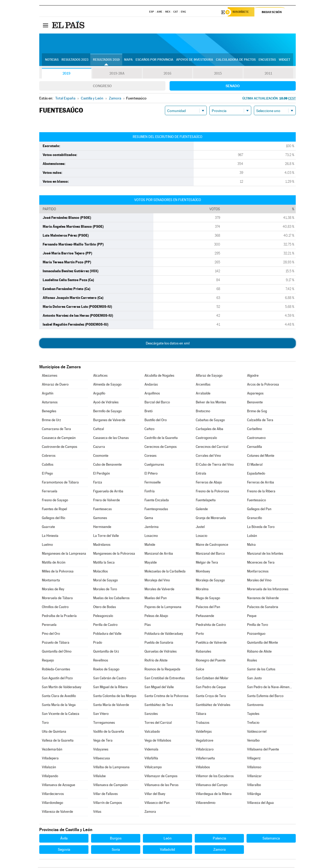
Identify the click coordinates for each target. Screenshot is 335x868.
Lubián (252, 536)
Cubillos (48, 465)
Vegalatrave (205, 741)
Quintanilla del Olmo (57, 652)
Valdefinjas (204, 732)
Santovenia (255, 706)
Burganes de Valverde (109, 421)
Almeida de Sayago (107, 385)
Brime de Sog (257, 412)
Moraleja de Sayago (210, 581)
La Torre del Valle (106, 536)
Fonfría (150, 492)
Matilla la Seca (104, 563)
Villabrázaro (205, 750)
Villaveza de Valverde (57, 812)
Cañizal (99, 430)
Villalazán (49, 768)
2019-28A (117, 74)
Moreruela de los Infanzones (268, 590)
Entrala (201, 474)
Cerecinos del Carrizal (212, 447)
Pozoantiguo (256, 634)
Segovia (64, 850)
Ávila (64, 839)
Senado (233, 87)
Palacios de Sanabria (263, 608)
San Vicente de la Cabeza (61, 714)
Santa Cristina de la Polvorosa (166, 697)
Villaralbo (254, 786)
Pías (148, 625)
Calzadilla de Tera (260, 421)
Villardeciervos (53, 795)
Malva (251, 545)
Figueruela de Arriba (108, 492)
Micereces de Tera (261, 563)
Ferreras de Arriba (261, 483)
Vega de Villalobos (158, 741)
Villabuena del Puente (263, 750)
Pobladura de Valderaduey (164, 634)
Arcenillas (203, 385)
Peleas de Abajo (156, 617)
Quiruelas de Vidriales (161, 652)
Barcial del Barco (157, 403)
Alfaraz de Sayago (209, 376)
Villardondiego (52, 803)
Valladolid (167, 850)
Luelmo (47, 545)
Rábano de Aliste (259, 652)
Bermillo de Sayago (107, 412)
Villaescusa (102, 759)
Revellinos (101, 661)
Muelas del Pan (156, 599)
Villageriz (254, 759)
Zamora (150, 812)
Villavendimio (206, 803)
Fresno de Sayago (55, 501)
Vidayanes (101, 750)
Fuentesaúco (256, 501)
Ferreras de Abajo (209, 483)
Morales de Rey (53, 590)
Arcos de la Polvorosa (263, 385)
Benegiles (49, 412)
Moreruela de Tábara (57, 599)
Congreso (102, 87)
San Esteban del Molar (212, 679)
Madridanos (102, 545)
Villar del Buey (155, 795)
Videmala (151, 750)
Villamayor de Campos (161, 777)
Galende (202, 510)
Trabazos (203, 723)
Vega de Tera (103, 741)
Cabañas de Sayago (210, 421)
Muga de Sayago (208, 599)
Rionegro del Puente (211, 661)
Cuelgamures (154, 465)
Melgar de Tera (207, 563)
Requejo (48, 661)
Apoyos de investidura (195, 60)
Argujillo (99, 394)
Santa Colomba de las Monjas (115, 697)
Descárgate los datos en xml (168, 344)
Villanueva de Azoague (58, 786)
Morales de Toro (105, 590)
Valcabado (152, 732)
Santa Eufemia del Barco (265, 697)
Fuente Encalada (157, 501)
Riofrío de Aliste (156, 661)
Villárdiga (254, 795)
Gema (149, 519)
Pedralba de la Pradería (59, 617)
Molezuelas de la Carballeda (165, 572)
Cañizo (149, 430)
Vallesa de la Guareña (58, 741)
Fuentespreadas (156, 510)
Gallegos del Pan (259, 510)
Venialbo (253, 741)
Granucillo (255, 519)
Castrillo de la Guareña (161, 439)
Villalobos (203, 768)
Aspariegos (255, 394)
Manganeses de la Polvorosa (114, 554)
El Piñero (151, 474)
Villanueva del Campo (212, 786)
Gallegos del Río (54, 519)
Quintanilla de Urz (106, 652)
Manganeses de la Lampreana (64, 554)
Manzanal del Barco (210, 554)
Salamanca (271, 839)
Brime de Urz (51, 421)
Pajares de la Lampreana (163, 608)
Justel (200, 528)
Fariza (98, 483)
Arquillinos (152, 394)
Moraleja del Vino (157, 581)
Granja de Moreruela (211, 519)
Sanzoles (151, 714)
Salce (200, 670)
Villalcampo (153, 768)
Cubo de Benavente (107, 465)
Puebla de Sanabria (159, 643)
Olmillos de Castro (55, 608)
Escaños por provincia (154, 60)
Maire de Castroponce (212, 545)
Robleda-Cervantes (56, 670)
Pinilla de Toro (258, 625)
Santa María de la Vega (59, 706)
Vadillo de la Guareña (109, 732)
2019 (66, 74)
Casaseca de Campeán (59, 439)
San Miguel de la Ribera (110, 688)
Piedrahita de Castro (211, 625)
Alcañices (100, 376)
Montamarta (51, 581)
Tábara (201, 714)
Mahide (150, 545)
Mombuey (203, 572)
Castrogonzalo (206, 439)
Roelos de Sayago (106, 670)
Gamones (100, 519)
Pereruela (49, 625)
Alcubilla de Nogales (159, 376)
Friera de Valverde (107, 501)
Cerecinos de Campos (161, 447)
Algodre (253, 376)
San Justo (254, 679)
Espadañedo (256, 474)
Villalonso (254, 768)
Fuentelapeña (206, 501)
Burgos (116, 839)
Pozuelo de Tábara (56, 643)
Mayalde (151, 563)
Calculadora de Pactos (236, 60)
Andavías (151, 385)
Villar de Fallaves (105, 795)
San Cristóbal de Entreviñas (165, 679)
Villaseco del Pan (157, 803)
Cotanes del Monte (261, 456)
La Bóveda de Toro (261, 528)
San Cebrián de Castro (110, 679)
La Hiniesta (50, 536)
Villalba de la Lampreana (111, 768)
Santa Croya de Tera (211, 697)
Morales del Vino (259, 581)
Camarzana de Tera (56, 430)
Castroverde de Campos (60, 447)
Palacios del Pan (208, 608)
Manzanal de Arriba (159, 554)
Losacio (202, 536)
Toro (45, 723)
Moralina (202, 590)
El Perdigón (102, 474)
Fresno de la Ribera (261, 492)
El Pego (47, 474)
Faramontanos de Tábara (60, 483)
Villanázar (254, 777)
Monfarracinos (258, 572)
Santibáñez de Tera (159, 706)
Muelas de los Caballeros (111, 599)
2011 (268, 74)
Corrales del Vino (208, 456)
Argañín (48, 394)
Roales (252, 661)
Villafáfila (151, 759)
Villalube (99, 777)
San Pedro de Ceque (211, 688)
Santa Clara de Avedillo (59, 697)
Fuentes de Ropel (54, 510)
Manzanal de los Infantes (265, 554)
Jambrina (152, 528)
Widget (284, 60)
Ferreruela (50, 492)
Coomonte (101, 456)
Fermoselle (153, 483)
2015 (218, 74)
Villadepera (50, 759)
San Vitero (101, 714)
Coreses (150, 456)
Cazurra (99, 447)
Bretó (149, 412)
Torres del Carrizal (158, 723)
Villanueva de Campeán (110, 786)
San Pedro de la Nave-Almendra (270, 688)
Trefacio (253, 723)
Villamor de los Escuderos (215, 777)
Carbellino (255, 430)
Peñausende (205, 617)
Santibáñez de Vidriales (213, 706)
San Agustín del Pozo (57, 679)
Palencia (219, 839)
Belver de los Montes (211, 403)
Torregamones (104, 723)
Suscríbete (242, 12)
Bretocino (203, 412)
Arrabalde (203, 394)
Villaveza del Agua (260, 803)
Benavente (255, 403)
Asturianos (50, 403)
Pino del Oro (51, 634)
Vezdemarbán (52, 750)
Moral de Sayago (105, 581)
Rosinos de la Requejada (162, 670)
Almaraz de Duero (55, 385)
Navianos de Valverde (263, 599)
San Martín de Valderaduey (62, 688)
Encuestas (267, 60)
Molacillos (100, 572)
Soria (116, 850)
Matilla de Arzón (54, 563)
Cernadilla (255, 447)
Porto (200, 634)
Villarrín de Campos (108, 803)
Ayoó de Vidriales (106, 403)
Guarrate (48, 528)
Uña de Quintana (54, 732)
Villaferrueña (205, 759)
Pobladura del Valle (107, 634)
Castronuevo (256, 439)
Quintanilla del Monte (263, 643)
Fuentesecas (102, 510)
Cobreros (49, 456)
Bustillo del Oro (156, 421)
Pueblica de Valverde (211, 643)
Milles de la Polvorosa (58, 572)
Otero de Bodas (105, 608)
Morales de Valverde (159, 590)
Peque (252, 617)
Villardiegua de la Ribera (214, 795)
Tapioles (253, 714)
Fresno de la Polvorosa (212, 492)
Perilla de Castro (105, 625)
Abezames (50, 376)
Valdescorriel (257, 732)
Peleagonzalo (103, 617)
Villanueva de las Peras (161, 786)
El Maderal (255, 465)
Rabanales (203, 652)
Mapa (128, 60)
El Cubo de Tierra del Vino (215, 465)
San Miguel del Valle (159, 688)
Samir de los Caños (261, 670)
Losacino (151, 536)
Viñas (97, 812)
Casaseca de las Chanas (111, 439)
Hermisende (102, 528)
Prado (98, 643)
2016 (167, 74)
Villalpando (50, 777)
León (168, 839)
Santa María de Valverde (111, 706)
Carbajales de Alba (210, 430)
